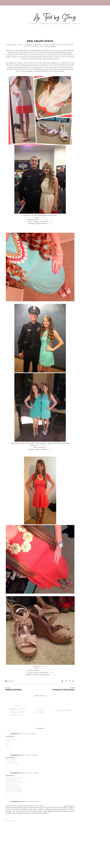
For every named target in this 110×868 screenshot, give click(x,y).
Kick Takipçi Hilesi (12, 784)
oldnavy (53, 45)
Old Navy (43, 217)
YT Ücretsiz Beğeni (12, 763)
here (50, 221)
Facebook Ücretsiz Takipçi (15, 783)
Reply (7, 748)
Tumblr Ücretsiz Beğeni (14, 788)
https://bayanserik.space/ (53, 806)
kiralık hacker (11, 738)
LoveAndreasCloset (47, 219)
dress (36, 45)
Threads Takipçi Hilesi (14, 786)
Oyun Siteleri (10, 761)
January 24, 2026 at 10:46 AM (29, 773)
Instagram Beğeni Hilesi (14, 777)
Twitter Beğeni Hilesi (13, 781)
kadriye (8, 744)
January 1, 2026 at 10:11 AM (28, 755)
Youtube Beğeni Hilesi (14, 779)
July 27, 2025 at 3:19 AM (27, 734)
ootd (59, 45)
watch (47, 46)
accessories (29, 45)
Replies (10, 681)
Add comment (10, 820)
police (42, 46)
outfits (27, 46)
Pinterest (35, 46)
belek (8, 742)
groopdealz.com (44, 445)
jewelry (46, 45)
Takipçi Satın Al (11, 760)
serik (7, 745)
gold (41, 45)
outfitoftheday (67, 45)
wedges (53, 46)
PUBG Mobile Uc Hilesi (13, 792)
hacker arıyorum (12, 740)
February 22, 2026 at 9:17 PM (29, 802)
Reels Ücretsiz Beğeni (13, 790)
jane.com (44, 666)
